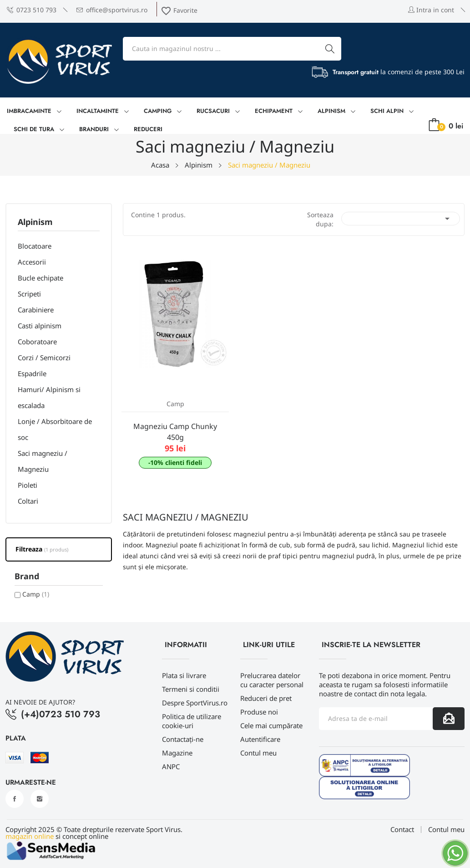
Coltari (28, 501)
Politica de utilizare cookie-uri (192, 721)
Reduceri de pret (266, 698)
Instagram (40, 799)
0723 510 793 (32, 10)
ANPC (171, 766)
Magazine (177, 753)
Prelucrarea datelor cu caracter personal (272, 680)
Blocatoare (35, 246)
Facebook (15, 799)
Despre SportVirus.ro (195, 703)
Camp (36, 594)
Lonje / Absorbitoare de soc (55, 429)
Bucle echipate (40, 278)
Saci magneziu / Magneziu (43, 461)
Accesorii (32, 262)
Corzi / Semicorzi (44, 357)
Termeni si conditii (191, 689)
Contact (402, 830)
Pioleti (28, 485)
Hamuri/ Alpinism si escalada (49, 397)
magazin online (30, 836)
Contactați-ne (183, 739)
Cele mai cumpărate (271, 725)
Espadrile (32, 373)
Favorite (179, 10)
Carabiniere (36, 310)
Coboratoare (37, 342)
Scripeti (29, 294)
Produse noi (259, 712)
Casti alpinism (40, 326)
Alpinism (35, 222)
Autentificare (260, 739)
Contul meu (258, 753)
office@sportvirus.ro (112, 10)
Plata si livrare (184, 675)
